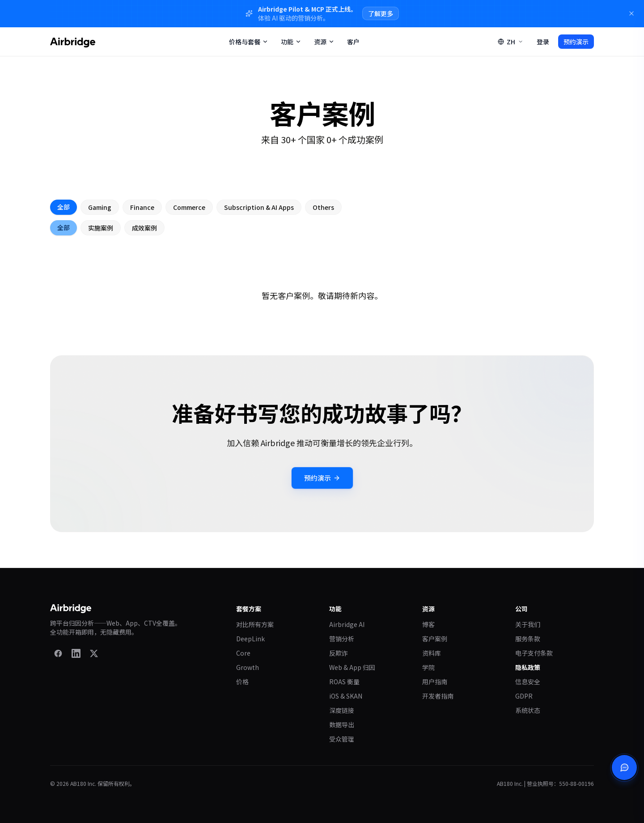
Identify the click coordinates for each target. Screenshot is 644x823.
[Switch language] (511, 42)
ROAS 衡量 (344, 682)
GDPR (524, 696)
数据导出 (342, 725)
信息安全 (528, 682)
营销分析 (342, 639)
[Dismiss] (631, 13)
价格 (242, 682)
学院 (428, 667)
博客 (428, 624)
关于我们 (528, 624)
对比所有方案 (255, 624)
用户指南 (435, 682)
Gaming (100, 208)
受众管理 (342, 739)
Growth (248, 667)
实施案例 (101, 228)
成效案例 (144, 228)
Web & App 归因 (352, 667)
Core (243, 653)
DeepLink (250, 639)
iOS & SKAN (346, 696)
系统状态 (528, 710)
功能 (291, 42)
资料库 (432, 653)
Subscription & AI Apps (259, 208)
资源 (324, 42)
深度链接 (342, 710)
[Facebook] (58, 653)
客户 (353, 42)
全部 (64, 207)
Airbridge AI (347, 624)
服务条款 (528, 639)
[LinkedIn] (76, 653)
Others (323, 208)
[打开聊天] (624, 768)
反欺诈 (339, 653)
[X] (94, 653)
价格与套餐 (249, 42)
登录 (543, 42)
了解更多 (381, 13)
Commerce (189, 208)
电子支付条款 (534, 653)
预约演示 (576, 42)
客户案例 (435, 639)
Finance (142, 208)
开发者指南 (438, 696)
